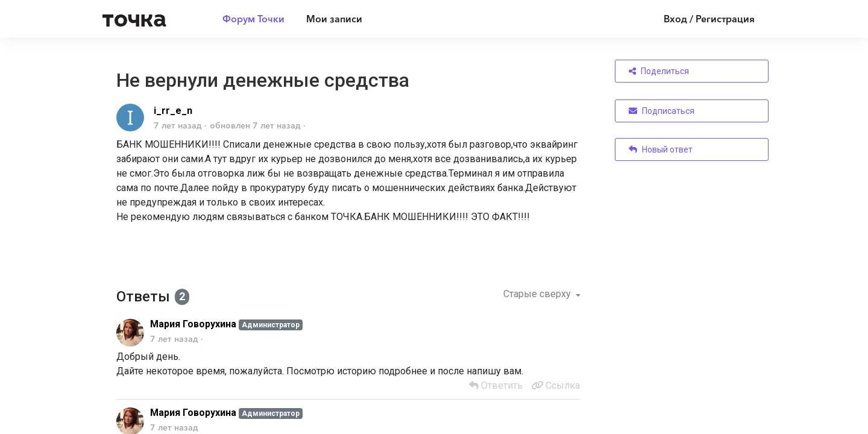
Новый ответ (661, 149)
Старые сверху (538, 294)
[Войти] (700, 19)
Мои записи (334, 19)
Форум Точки (253, 19)
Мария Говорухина (193, 324)
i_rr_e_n (173, 111)
